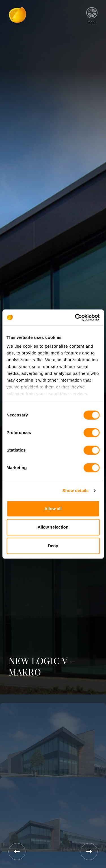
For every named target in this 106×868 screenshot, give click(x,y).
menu (92, 13)
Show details (76, 490)
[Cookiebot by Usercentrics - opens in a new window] (75, 317)
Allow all (53, 509)
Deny (53, 546)
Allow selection (53, 527)
